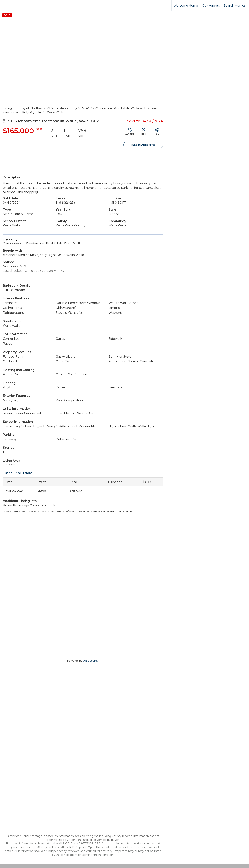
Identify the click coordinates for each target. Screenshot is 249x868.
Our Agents (211, 6)
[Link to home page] (17, 6)
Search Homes (235, 6)
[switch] (130, 133)
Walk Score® (91, 661)
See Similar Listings (143, 145)
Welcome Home (186, 6)
